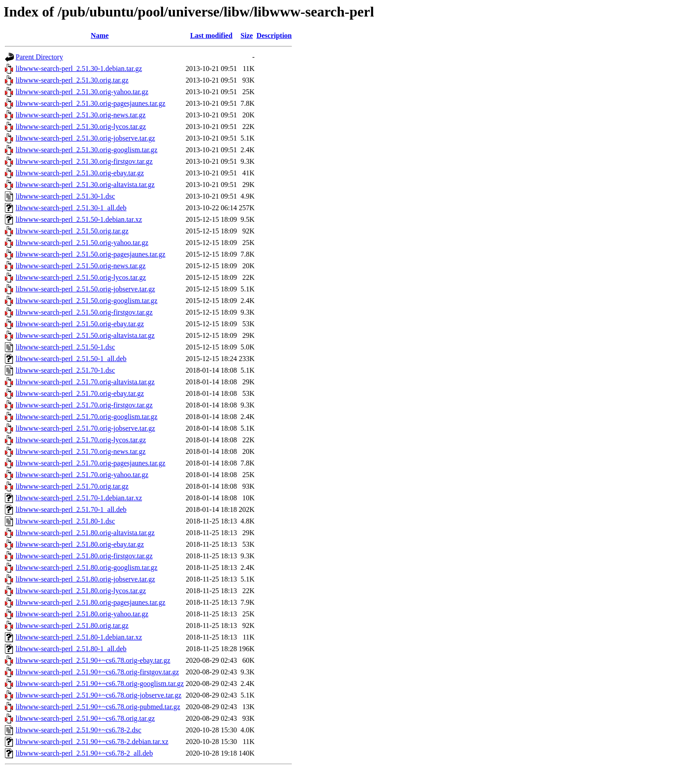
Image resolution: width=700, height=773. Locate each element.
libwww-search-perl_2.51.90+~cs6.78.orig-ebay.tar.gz (93, 660)
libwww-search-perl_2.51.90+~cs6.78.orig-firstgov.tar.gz (97, 672)
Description (274, 35)
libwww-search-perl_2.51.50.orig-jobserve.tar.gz (85, 289)
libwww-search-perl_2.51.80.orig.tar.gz (72, 625)
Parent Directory (39, 57)
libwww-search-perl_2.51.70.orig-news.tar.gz (81, 451)
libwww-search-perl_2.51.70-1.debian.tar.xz (79, 498)
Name (100, 35)
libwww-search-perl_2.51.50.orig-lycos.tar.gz (81, 277)
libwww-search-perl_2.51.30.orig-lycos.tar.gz (81, 127)
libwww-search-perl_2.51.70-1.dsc (65, 370)
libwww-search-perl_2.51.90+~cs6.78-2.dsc (79, 730)
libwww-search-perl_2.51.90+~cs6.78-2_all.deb (84, 753)
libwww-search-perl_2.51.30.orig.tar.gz (72, 80)
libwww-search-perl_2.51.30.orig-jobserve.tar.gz (85, 138)
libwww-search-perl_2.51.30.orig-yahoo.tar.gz (82, 92)
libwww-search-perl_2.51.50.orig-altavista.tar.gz (85, 335)
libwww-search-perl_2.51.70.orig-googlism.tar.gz (87, 417)
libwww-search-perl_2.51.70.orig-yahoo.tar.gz (82, 475)
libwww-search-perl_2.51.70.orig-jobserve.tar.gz (85, 428)
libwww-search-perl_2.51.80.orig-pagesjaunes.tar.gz (90, 602)
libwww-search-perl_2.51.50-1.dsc (65, 347)
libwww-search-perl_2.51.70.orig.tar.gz (72, 486)
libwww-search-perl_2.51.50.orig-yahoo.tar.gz (82, 243)
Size (247, 35)
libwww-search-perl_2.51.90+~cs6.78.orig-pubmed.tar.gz (98, 707)
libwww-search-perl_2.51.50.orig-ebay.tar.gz (80, 324)
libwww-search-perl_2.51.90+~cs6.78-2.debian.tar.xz (92, 742)
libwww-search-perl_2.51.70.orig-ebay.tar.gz (80, 393)
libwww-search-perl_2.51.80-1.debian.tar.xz (79, 637)
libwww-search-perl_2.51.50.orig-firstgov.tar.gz (84, 312)
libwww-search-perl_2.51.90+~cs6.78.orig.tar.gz (85, 718)
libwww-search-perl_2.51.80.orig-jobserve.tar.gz (85, 579)
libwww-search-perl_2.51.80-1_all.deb (71, 649)
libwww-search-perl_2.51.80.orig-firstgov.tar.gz (84, 556)
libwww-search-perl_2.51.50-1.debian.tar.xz (79, 219)
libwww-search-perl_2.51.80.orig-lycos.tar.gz (81, 591)
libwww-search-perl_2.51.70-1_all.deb (71, 509)
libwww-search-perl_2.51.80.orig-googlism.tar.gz (87, 567)
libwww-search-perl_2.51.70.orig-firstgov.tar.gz (84, 405)
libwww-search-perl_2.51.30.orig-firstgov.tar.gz (84, 161)
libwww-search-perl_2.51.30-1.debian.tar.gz (79, 69)
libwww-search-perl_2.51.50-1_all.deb (71, 359)
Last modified (211, 35)
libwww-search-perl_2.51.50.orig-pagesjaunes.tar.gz (90, 254)
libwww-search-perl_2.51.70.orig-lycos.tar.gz (81, 440)
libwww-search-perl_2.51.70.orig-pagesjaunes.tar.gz (90, 463)
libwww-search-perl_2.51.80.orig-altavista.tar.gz (85, 533)
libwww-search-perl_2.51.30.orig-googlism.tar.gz (87, 150)
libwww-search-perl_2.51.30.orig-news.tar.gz (81, 115)
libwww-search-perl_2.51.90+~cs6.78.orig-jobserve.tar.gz (98, 695)
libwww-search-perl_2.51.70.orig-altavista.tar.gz (85, 382)
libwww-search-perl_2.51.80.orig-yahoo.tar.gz (82, 614)
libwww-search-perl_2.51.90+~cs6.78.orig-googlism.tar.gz (100, 684)
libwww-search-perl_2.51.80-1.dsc (65, 521)
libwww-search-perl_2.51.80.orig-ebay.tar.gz (80, 544)
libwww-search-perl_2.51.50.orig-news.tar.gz (81, 266)
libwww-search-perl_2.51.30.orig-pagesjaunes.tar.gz (90, 103)
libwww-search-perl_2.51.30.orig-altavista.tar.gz (85, 185)
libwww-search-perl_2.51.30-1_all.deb (71, 208)
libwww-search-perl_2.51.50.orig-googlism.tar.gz (87, 301)
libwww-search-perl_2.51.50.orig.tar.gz (72, 231)
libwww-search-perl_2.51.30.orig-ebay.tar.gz (80, 173)
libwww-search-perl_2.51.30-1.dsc (65, 196)
